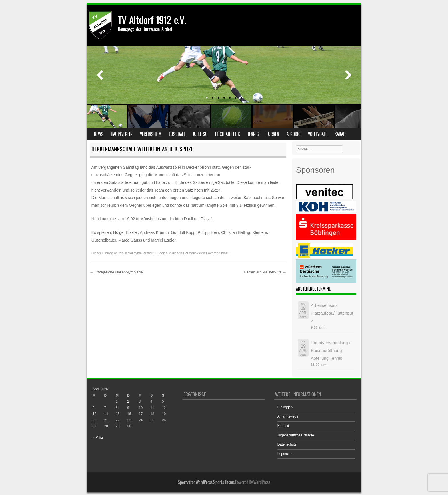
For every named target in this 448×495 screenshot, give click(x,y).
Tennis (253, 134)
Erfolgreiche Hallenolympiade (116, 272)
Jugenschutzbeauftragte (296, 435)
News (99, 134)
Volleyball (318, 134)
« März (98, 438)
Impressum (286, 454)
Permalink (191, 253)
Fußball (177, 134)
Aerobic (294, 134)
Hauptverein (122, 134)
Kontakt (283, 426)
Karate (340, 134)
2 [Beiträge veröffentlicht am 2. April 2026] (128, 401)
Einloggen (285, 407)
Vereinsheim (151, 134)
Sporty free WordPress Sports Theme (206, 482)
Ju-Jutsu (200, 134)
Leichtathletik (228, 134)
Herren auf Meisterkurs (265, 272)
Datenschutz (287, 444)
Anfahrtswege (288, 416)
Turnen (273, 134)
